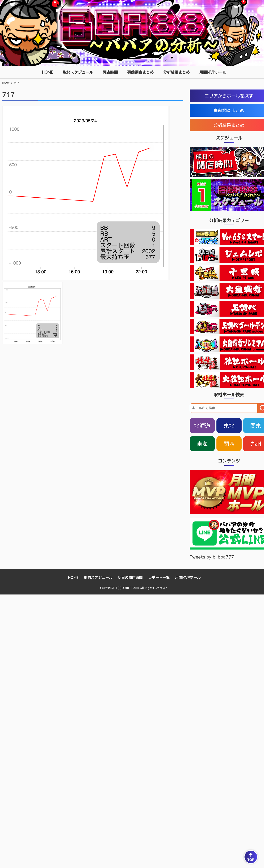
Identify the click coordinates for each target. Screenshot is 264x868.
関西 (229, 444)
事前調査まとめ (140, 72)
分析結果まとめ (176, 72)
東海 (202, 444)
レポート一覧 (159, 577)
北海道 (202, 426)
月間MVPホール (213, 72)
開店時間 (110, 72)
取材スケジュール (78, 72)
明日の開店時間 (130, 577)
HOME (48, 72)
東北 (229, 426)
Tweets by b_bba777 (212, 557)
